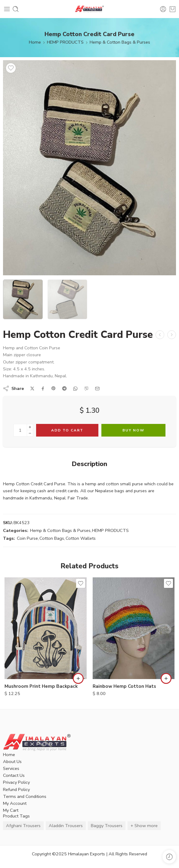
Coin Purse (27, 538)
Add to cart (67, 430)
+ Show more (144, 826)
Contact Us (14, 775)
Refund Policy (16, 789)
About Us (12, 761)
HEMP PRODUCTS (65, 42)
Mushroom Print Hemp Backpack (41, 686)
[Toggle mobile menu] (7, 9)
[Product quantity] (20, 430)
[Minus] (30, 433)
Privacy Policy (16, 782)
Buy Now (133, 430)
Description (89, 464)
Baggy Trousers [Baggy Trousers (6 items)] (107, 826)
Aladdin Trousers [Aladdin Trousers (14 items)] (66, 826)
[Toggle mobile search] (16, 9)
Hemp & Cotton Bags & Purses (120, 42)
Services (11, 768)
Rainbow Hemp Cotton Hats (124, 686)
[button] (78, 678)
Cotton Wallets (81, 538)
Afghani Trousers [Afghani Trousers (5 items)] (23, 826)
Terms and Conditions (25, 796)
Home (35, 42)
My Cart (11, 810)
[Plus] (30, 427)
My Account (15, 803)
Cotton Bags (52, 538)
